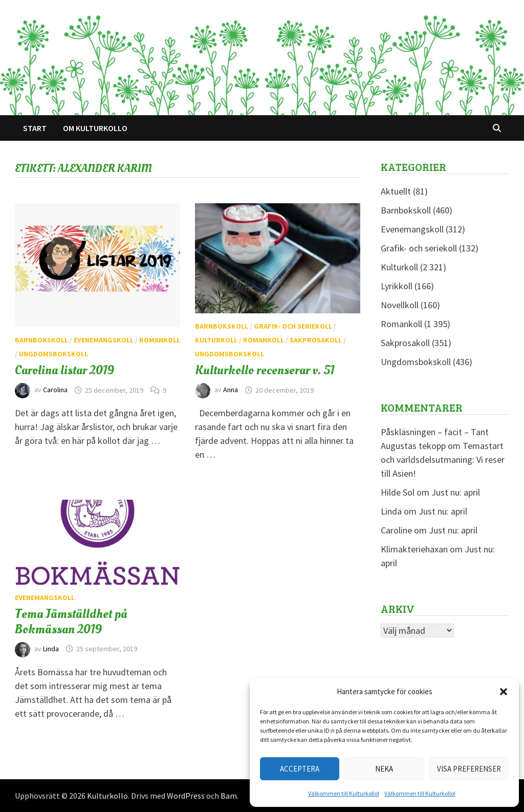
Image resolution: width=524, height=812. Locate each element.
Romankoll (160, 340)
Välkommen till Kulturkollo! (344, 793)
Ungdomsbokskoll (53, 354)
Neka (384, 769)
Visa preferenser (469, 769)
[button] (504, 692)
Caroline (396, 530)
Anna (231, 390)
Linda (51, 649)
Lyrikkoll (397, 286)
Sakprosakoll (316, 340)
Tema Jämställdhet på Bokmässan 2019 (71, 622)
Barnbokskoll (41, 340)
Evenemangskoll (104, 340)
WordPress (186, 796)
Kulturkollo (107, 796)
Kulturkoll (216, 340)
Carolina (55, 390)
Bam (229, 796)
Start (35, 128)
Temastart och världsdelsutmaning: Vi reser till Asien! (443, 460)
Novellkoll (400, 305)
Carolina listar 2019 (64, 370)
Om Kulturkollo (95, 128)
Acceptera (300, 769)
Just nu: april (456, 492)
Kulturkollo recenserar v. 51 (265, 370)
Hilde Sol (398, 492)
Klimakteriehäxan (414, 549)
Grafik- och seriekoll (293, 326)
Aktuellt (396, 191)
